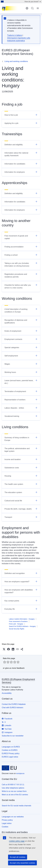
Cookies (5, 827)
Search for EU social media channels (16, 806)
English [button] (27, 8)
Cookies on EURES (10, 750)
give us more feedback (15, 668)
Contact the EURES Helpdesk (14, 704)
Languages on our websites (13, 817)
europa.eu (20, 773)
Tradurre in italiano (15, 35)
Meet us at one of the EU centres (15, 795)
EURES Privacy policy (11, 753)
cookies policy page (17, 841)
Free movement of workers (18, 621)
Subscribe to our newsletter (13, 736)
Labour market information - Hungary (22, 619)
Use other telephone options (13, 788)
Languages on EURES (11, 747)
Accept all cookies (18, 857)
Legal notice (7, 823)
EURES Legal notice (10, 757)
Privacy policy (7, 820)
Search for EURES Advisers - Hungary (22, 626)
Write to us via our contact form (14, 791)
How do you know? (33, 2)
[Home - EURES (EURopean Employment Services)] (13, 8)
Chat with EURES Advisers (12, 708)
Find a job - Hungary (16, 624)
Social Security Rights (17, 629)
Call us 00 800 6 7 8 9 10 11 (13, 785)
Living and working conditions (16, 61)
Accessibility (7, 693)
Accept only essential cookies (22, 863)
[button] (4, 649)
